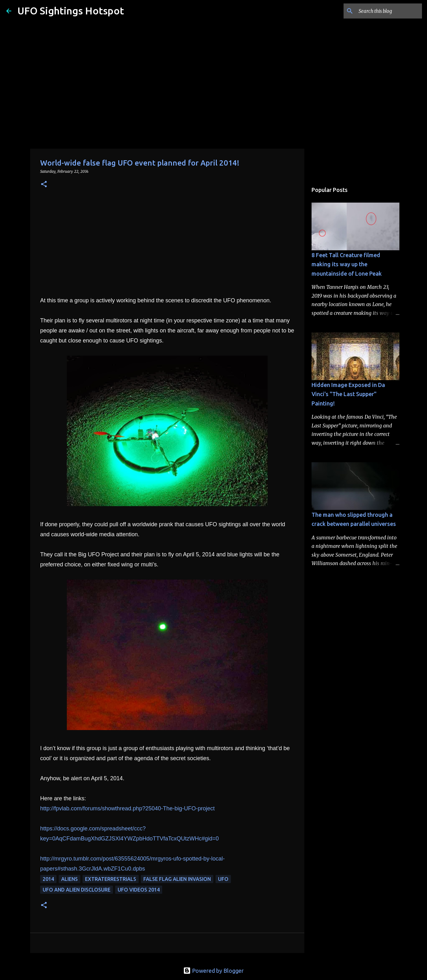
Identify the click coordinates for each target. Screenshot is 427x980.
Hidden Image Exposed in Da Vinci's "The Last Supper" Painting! (348, 394)
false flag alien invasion (177, 879)
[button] (44, 185)
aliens (69, 879)
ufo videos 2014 (139, 890)
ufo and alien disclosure (77, 890)
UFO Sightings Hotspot (71, 11)
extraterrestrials (111, 879)
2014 (48, 879)
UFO (223, 879)
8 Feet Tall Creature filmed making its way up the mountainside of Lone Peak (347, 264)
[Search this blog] (389, 11)
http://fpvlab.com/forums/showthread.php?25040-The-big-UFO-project (127, 808)
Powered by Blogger (213, 971)
